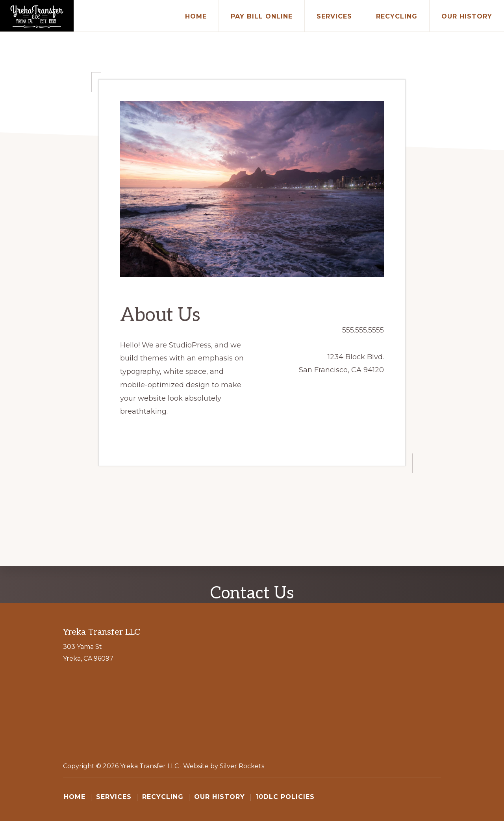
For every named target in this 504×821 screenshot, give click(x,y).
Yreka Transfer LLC (149, 766)
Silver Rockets (242, 766)
